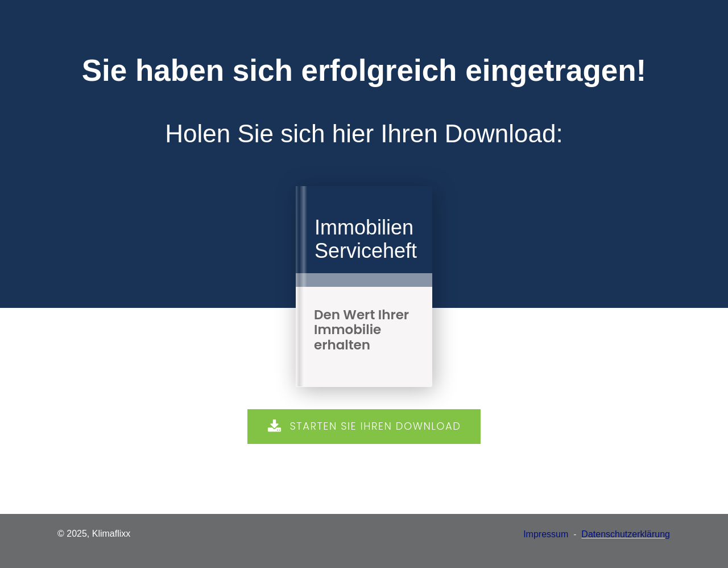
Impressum (546, 534)
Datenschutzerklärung (626, 534)
